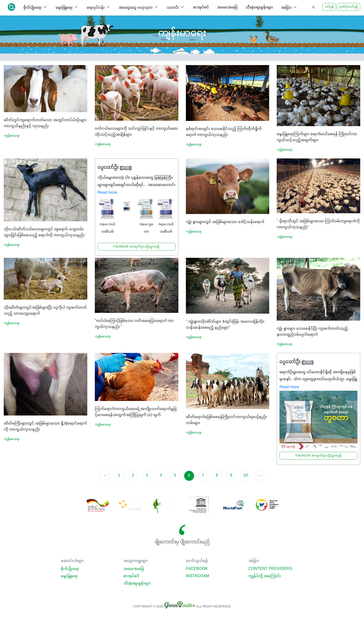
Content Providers (270, 569)
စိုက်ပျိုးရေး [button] (35, 7)
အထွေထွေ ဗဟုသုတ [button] (139, 7)
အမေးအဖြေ (227, 8)
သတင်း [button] (176, 7)
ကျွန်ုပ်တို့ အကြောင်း (265, 576)
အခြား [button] (289, 7)
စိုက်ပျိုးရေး (70, 569)
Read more (107, 193)
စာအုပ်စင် (201, 8)
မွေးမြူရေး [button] (67, 7)
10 (246, 476)
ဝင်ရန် (329, 7)
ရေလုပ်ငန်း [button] (99, 7)
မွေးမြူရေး (69, 576)
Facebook (197, 569)
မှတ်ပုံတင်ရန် (349, 7)
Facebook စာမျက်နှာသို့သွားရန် (136, 247)
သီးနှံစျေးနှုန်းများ (259, 8)
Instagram (198, 576)
